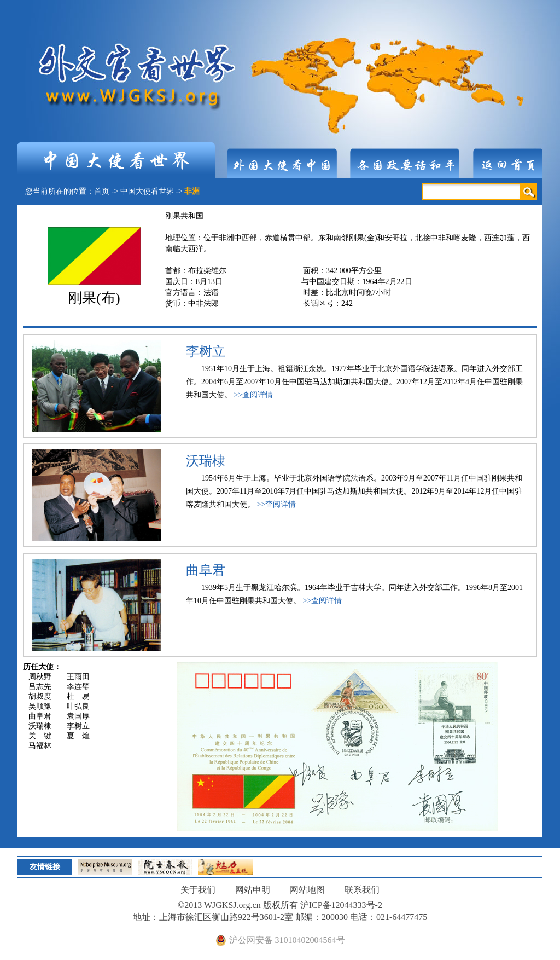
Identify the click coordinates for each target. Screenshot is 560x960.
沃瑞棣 (206, 461)
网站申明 (253, 890)
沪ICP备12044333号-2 (341, 905)
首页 (102, 191)
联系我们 (362, 890)
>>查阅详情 (254, 395)
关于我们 (198, 890)
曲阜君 (206, 570)
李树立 (206, 351)
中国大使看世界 (147, 191)
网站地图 (307, 890)
